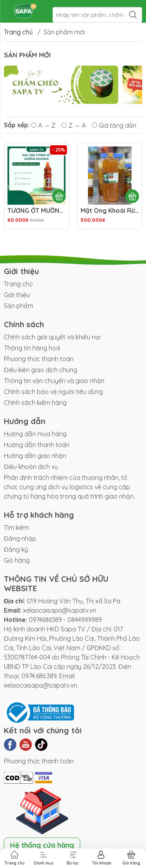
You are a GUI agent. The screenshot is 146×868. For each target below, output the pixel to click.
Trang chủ (18, 32)
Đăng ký (16, 549)
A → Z (43, 125)
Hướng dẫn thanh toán (37, 445)
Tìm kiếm (16, 528)
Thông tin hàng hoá (32, 348)
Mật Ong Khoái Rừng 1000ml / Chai (110, 211)
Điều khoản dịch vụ (31, 467)
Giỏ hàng (17, 560)
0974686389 (45, 620)
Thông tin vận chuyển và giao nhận (54, 381)
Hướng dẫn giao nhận (35, 456)
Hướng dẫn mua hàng (35, 434)
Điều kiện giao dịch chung (40, 370)
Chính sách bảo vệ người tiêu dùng (53, 392)
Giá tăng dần (114, 125)
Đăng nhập (20, 538)
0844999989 (85, 620)
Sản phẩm (18, 306)
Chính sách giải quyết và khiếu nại (52, 337)
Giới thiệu (17, 295)
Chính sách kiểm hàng (35, 403)
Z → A (74, 125)
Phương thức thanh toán (39, 359)
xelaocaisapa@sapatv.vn (60, 610)
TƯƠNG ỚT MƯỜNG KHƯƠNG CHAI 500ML (37, 211)
